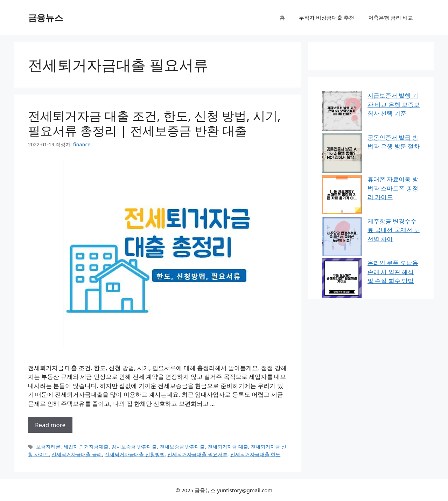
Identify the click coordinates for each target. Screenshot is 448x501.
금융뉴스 (45, 18)
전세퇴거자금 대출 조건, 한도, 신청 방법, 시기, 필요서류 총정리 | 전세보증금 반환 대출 (154, 123)
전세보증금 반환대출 (182, 447)
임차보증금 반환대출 (134, 447)
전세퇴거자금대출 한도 (255, 454)
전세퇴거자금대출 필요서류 (197, 454)
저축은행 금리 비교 (391, 18)
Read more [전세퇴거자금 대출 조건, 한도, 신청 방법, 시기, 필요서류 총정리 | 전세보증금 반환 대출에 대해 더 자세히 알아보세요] (50, 425)
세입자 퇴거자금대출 (86, 447)
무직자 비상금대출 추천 (327, 18)
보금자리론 (48, 447)
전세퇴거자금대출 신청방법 (135, 454)
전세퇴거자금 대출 (228, 447)
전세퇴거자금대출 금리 (77, 454)
